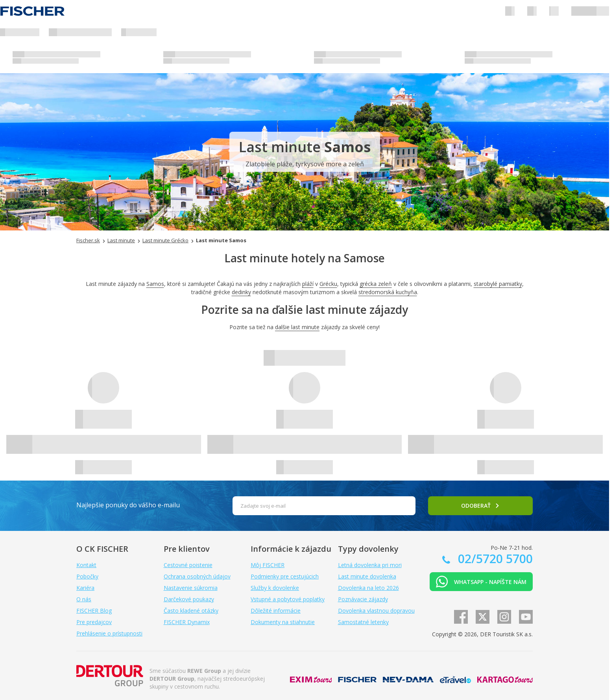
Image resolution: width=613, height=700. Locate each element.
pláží (308, 284)
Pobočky (87, 576)
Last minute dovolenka (367, 576)
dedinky (241, 292)
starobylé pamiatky (498, 284)
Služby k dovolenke (275, 588)
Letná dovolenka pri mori (370, 565)
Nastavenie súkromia (191, 588)
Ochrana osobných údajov (197, 576)
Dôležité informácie (276, 611)
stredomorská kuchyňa (388, 292)
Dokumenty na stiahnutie (283, 622)
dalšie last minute (297, 327)
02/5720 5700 (494, 559)
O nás (84, 599)
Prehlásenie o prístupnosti (109, 633)
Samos (155, 284)
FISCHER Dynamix (187, 622)
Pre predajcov (94, 622)
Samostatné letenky (363, 622)
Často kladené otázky (191, 611)
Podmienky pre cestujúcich (285, 576)
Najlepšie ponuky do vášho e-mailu (128, 505)
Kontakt (86, 565)
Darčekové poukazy (189, 599)
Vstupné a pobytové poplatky (288, 599)
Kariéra (85, 588)
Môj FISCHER (268, 565)
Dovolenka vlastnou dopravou (376, 611)
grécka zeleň (376, 284)
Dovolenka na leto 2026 (368, 588)
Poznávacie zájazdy (363, 599)
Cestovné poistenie (188, 565)
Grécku (328, 284)
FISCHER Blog (94, 611)
